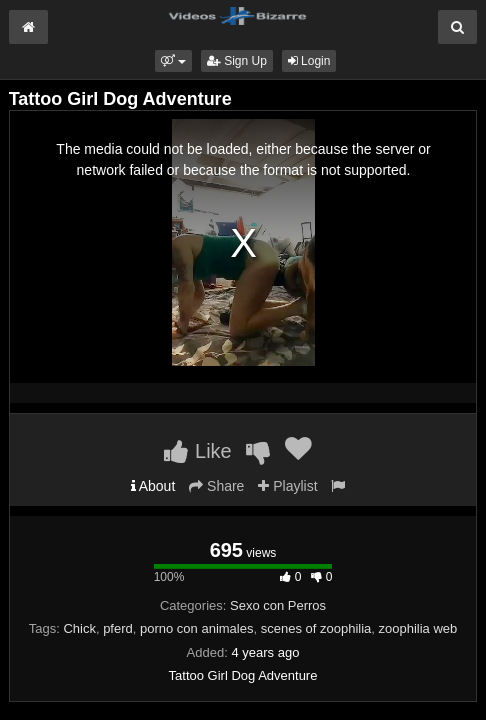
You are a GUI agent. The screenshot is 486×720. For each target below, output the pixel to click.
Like (197, 451)
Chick (79, 628)
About (153, 486)
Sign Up (237, 61)
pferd (118, 628)
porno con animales (196, 628)
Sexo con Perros (278, 605)
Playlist (287, 486)
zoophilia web (418, 628)
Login (309, 61)
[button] (173, 61)
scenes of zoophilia (316, 628)
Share (216, 486)
